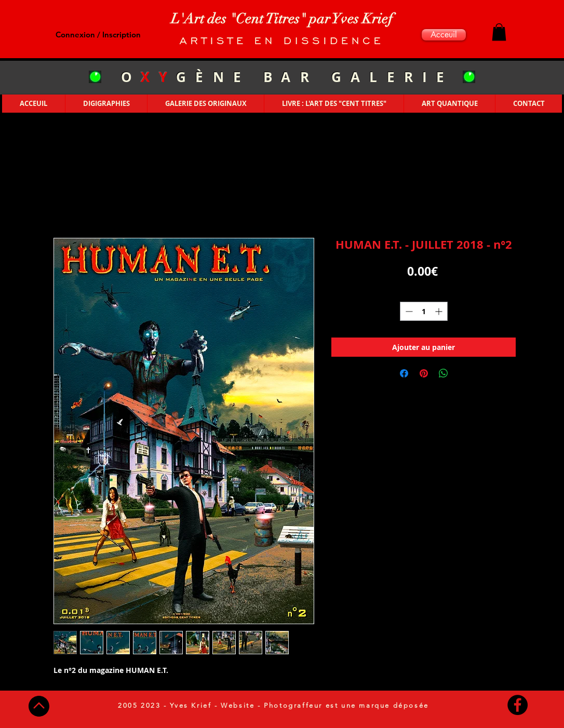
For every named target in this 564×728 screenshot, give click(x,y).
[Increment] (440, 311)
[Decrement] (408, 311)
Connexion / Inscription (98, 35)
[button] (499, 32)
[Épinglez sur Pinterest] (424, 373)
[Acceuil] (444, 35)
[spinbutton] (424, 311)
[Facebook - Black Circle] (518, 705)
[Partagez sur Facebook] (404, 373)
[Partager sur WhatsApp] (444, 373)
